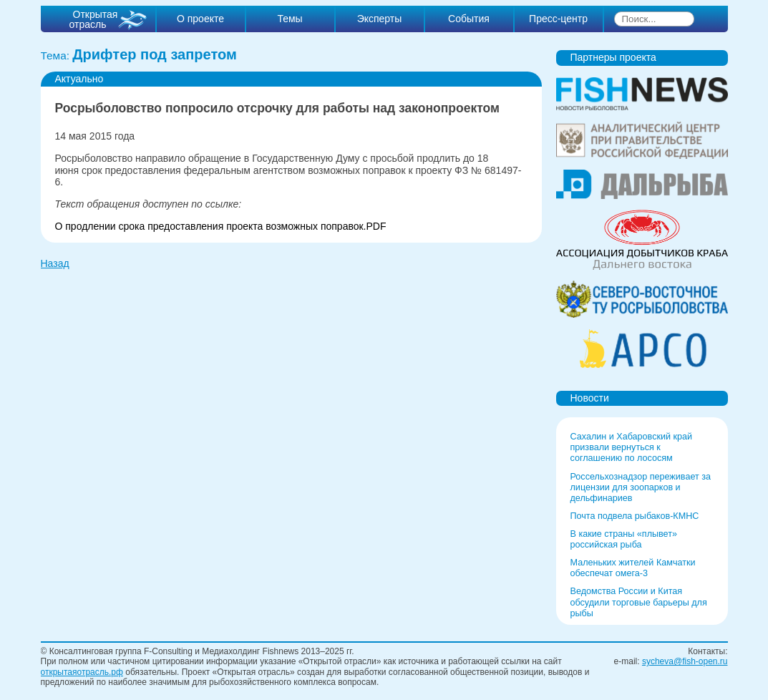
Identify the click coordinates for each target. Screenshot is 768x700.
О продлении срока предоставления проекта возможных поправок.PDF (221, 226)
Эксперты (380, 19)
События (469, 19)
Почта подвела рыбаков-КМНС (635, 516)
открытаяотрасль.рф (82, 672)
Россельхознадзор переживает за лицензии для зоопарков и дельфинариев (641, 487)
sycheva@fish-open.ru (685, 661)
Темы (290, 19)
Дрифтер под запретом (154, 54)
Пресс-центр (558, 19)
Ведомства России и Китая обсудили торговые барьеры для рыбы (639, 602)
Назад (55, 263)
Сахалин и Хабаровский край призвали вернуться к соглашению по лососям (632, 447)
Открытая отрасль (94, 19)
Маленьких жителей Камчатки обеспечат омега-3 (633, 568)
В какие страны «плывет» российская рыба (624, 539)
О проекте (200, 19)
